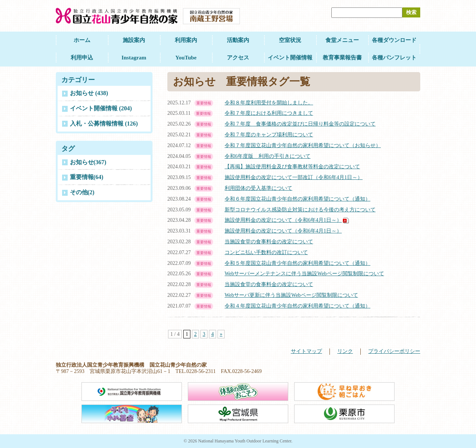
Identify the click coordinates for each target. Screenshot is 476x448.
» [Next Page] (221, 334)
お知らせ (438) (89, 93)
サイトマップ (306, 351)
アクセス (238, 58)
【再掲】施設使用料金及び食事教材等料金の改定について (292, 167)
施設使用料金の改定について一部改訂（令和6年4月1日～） (294, 177)
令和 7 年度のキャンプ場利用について (269, 135)
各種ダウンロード (394, 40)
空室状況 (290, 40)
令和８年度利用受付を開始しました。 (269, 103)
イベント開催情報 (290, 58)
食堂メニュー (342, 40)
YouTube (186, 58)
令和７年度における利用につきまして (269, 113)
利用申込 (82, 58)
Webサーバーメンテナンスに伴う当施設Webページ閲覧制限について (304, 274)
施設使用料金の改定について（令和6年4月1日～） (283, 220)
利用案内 (186, 40)
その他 (82, 192)
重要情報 (87, 177)
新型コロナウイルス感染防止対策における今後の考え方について (300, 210)
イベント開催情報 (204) (101, 108)
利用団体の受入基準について (258, 188)
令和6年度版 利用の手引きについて (268, 156)
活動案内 (238, 40)
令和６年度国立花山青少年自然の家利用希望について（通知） (297, 199)
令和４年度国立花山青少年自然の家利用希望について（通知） (297, 306)
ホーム (82, 40)
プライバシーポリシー (394, 351)
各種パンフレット (394, 58)
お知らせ (88, 162)
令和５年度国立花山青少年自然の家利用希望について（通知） (297, 263)
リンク (345, 351)
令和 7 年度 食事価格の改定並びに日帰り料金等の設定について (300, 124)
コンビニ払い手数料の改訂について (266, 252)
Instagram (134, 58)
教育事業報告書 (342, 58)
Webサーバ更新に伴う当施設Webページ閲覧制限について (291, 295)
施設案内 (134, 40)
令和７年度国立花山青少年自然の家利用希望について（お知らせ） (303, 145)
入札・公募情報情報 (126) (104, 124)
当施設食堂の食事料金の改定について (269, 242)
